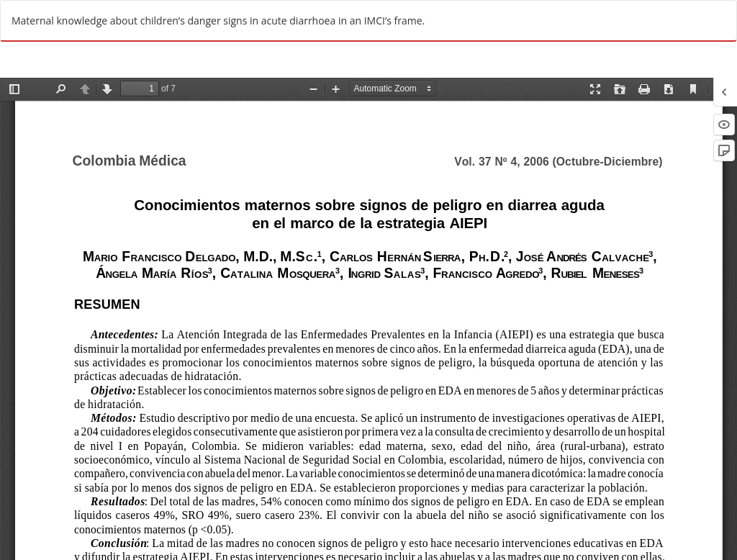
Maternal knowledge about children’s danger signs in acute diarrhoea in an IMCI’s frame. (218, 21)
